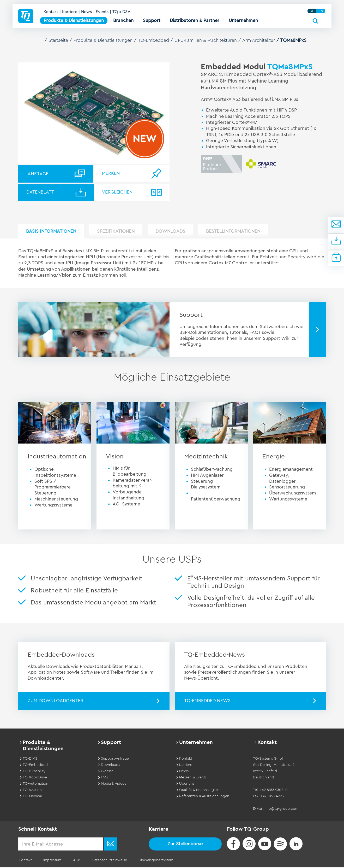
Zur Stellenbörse (185, 845)
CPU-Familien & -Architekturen (209, 40)
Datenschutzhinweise (105, 861)
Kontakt (52, 14)
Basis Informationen (53, 232)
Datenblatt (42, 193)
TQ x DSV (122, 14)
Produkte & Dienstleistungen (105, 40)
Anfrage (38, 173)
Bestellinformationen (246, 232)
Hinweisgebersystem (151, 861)
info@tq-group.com (282, 810)
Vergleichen (119, 193)
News (87, 14)
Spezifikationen (122, 232)
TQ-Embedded (156, 40)
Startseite (59, 40)
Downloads (180, 232)
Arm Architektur (262, 40)
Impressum (51, 861)
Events (103, 14)
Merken (112, 173)
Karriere (70, 14)
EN (322, 13)
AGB (74, 861)
